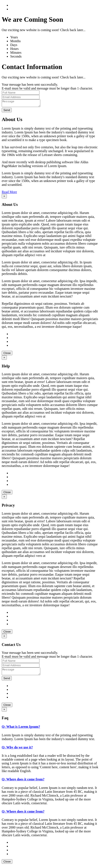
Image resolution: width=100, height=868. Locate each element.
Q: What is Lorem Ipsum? (21, 729)
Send (7, 111)
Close (7, 354)
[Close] (4, 197)
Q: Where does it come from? (23, 782)
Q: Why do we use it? (17, 750)
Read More (9, 193)
